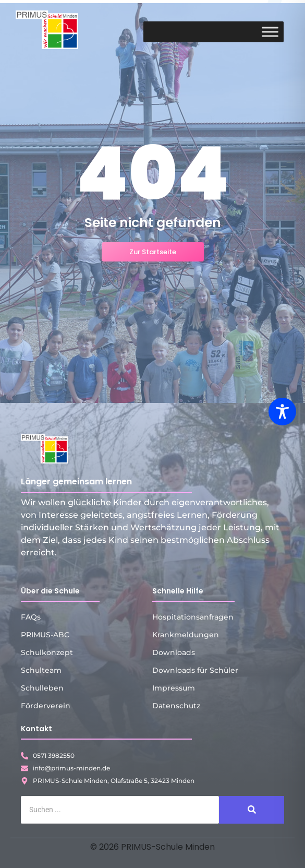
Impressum (174, 688)
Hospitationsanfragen (193, 617)
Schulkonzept (47, 652)
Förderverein (46, 706)
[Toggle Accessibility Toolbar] (282, 412)
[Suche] (120, 810)
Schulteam (41, 670)
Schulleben (42, 688)
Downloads (174, 652)
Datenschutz (176, 706)
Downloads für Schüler (195, 670)
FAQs (31, 617)
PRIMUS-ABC (45, 635)
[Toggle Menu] (270, 32)
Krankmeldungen (186, 635)
